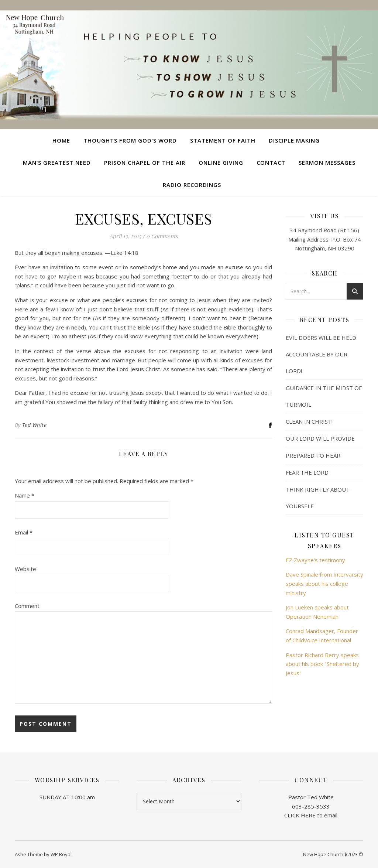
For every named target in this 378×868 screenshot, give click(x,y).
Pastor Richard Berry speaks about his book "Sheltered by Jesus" (322, 664)
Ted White (35, 425)
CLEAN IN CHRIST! (309, 421)
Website (25, 569)
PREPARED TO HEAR (313, 455)
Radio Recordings (192, 185)
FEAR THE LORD (307, 472)
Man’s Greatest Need (57, 163)
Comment (27, 606)
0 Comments (162, 236)
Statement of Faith (223, 140)
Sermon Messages (327, 163)
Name (25, 495)
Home (61, 140)
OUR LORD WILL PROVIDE (320, 438)
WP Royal (61, 854)
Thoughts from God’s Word (130, 140)
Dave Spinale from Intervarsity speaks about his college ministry (324, 583)
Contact (271, 163)
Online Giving (221, 163)
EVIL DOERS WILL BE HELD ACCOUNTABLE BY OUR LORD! (321, 354)
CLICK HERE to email (311, 815)
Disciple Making (294, 140)
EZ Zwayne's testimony (315, 560)
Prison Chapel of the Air (145, 163)
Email (24, 532)
